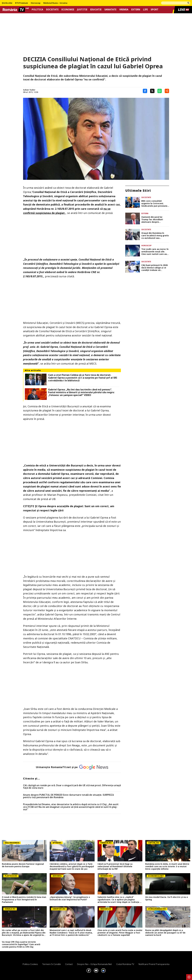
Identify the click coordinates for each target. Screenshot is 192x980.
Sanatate (110, 10)
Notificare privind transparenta (154, 964)
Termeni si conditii (52, 964)
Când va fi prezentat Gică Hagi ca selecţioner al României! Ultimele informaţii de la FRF (115, 866)
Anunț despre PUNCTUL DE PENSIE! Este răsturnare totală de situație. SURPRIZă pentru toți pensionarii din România (68, 796)
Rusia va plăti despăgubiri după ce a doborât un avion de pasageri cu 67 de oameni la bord (165, 933)
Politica (37, 10)
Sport (155, 10)
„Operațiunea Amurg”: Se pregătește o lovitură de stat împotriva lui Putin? (70, 898)
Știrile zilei (7, 3)
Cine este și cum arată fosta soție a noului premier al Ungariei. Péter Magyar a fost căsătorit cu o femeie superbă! (120, 933)
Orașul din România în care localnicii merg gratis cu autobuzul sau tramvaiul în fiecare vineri (155, 236)
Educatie (96, 10)
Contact (69, 964)
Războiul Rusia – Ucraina (55, 3)
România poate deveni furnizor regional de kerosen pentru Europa (23, 865)
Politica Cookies (30, 964)
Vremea (124, 10)
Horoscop (36, 3)
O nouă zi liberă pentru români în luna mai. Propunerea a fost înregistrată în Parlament (24, 900)
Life (145, 10)
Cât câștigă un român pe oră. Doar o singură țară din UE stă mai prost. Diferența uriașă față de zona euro (72, 787)
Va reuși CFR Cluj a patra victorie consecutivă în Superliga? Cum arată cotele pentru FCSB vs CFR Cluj (21, 944)
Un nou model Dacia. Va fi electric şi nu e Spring (167, 898)
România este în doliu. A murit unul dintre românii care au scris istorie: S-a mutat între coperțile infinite (167, 866)
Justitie (82, 10)
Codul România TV (125, 964)
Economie (68, 10)
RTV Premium (22, 3)
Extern (136, 10)
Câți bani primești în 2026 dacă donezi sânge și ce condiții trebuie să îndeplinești (154, 268)
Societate (52, 10)
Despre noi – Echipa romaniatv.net (94, 964)
